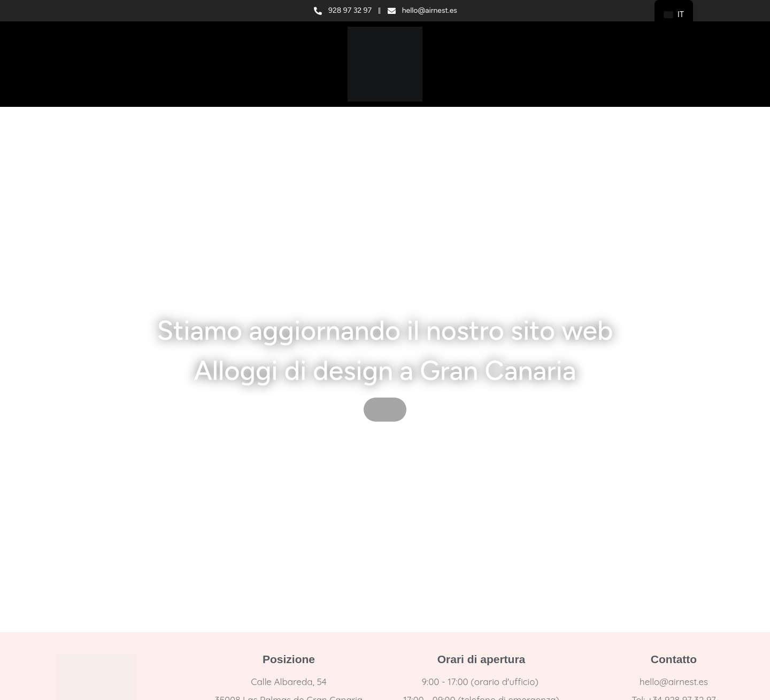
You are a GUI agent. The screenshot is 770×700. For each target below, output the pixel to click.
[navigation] (674, 15)
